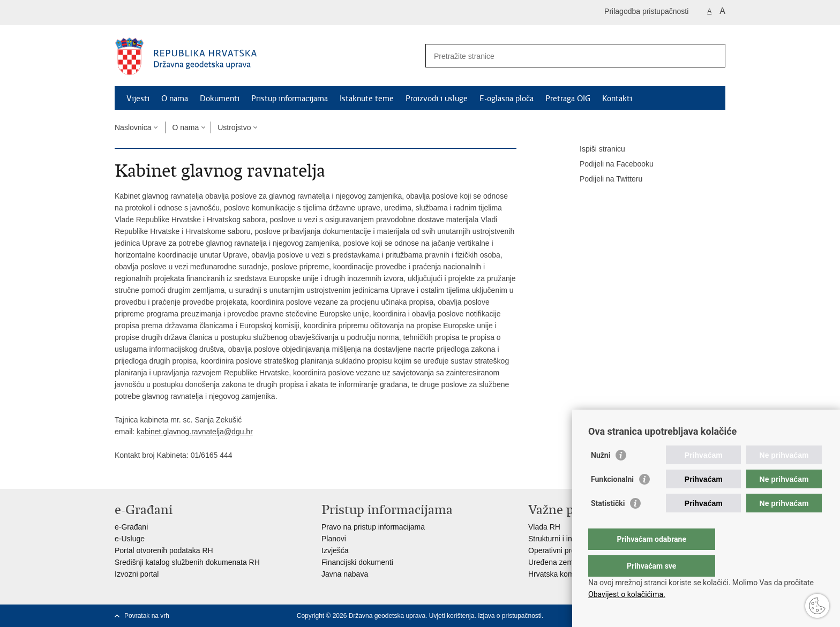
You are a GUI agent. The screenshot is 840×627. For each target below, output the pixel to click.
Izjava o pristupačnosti (510, 616)
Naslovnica (133, 127)
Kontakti (617, 99)
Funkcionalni (612, 501)
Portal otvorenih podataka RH (164, 550)
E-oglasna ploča (507, 99)
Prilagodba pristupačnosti (646, 11)
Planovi (334, 539)
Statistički (608, 525)
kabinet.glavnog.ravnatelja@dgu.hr (195, 432)
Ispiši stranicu (595, 149)
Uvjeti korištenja (452, 616)
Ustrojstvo (234, 127)
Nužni (601, 477)
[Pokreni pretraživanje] (713, 56)
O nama (175, 99)
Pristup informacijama (290, 99)
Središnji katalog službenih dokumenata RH (187, 562)
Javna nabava (345, 574)
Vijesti (138, 99)
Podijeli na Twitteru (603, 179)
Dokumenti (220, 99)
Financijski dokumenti (357, 562)
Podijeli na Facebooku (609, 164)
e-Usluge (130, 539)
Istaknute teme (367, 99)
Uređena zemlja (554, 562)
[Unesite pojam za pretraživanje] (564, 56)
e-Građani (131, 527)
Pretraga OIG (568, 99)
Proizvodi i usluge (437, 99)
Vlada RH (544, 527)
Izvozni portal (137, 574)
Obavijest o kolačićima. (627, 594)
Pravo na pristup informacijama (373, 527)
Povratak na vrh (147, 616)
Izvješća (335, 550)
